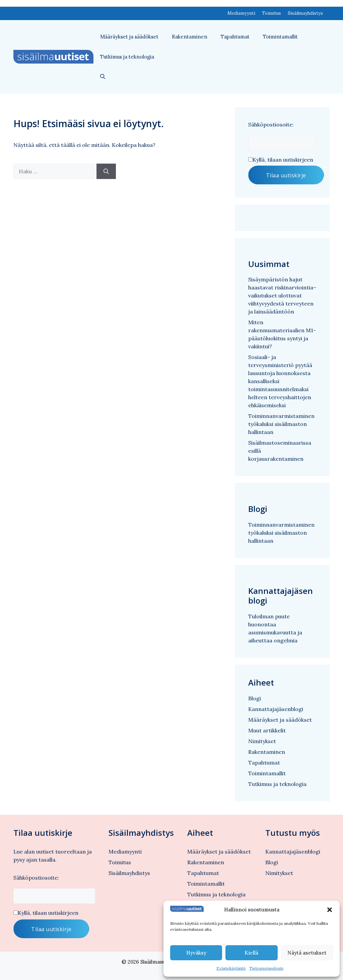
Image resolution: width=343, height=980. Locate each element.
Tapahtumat (235, 37)
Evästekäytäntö (231, 968)
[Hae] (106, 171)
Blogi (255, 698)
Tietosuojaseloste (266, 968)
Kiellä (251, 953)
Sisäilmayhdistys (305, 13)
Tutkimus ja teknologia (127, 57)
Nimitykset (262, 741)
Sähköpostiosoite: (271, 124)
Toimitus (271, 13)
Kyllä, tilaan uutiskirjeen (283, 160)
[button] (330, 910)
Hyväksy (196, 953)
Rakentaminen (190, 37)
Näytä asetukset (307, 953)
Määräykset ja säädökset (129, 37)
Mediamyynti (241, 13)
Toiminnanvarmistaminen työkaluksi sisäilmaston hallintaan (281, 424)
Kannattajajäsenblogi (276, 709)
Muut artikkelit (267, 730)
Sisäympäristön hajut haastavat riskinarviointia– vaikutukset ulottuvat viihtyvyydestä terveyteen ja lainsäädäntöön (282, 295)
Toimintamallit (280, 37)
